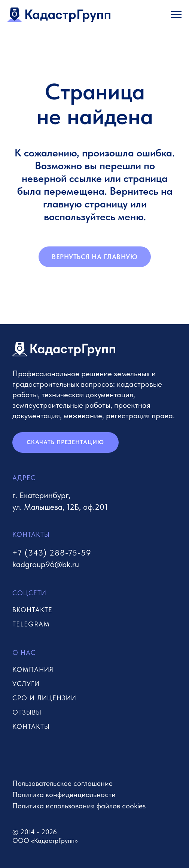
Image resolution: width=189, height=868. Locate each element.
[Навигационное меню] (176, 15)
